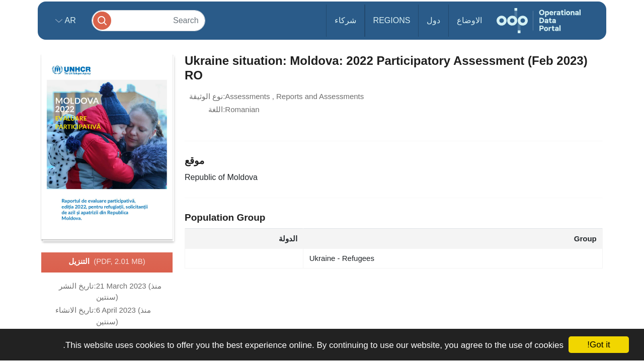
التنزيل (107, 262)
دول (433, 20)
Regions (392, 20)
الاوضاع (469, 20)
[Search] (148, 20)
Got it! (598, 345)
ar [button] (69, 20)
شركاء (345, 20)
